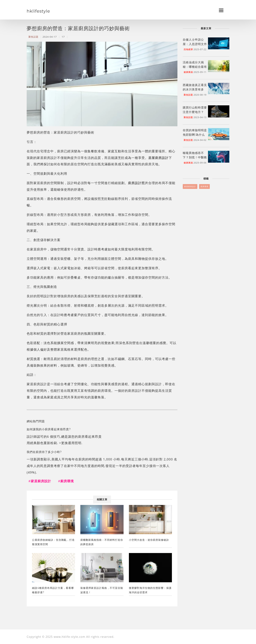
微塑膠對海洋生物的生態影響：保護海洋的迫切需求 (150, 590)
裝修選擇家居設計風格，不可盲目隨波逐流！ (102, 590)
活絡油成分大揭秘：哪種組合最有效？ (195, 67)
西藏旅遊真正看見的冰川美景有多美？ (195, 89)
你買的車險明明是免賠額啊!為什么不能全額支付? (195, 135)
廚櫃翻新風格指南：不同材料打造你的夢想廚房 (102, 542)
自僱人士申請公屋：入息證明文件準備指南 (195, 44)
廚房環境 (204, 186)
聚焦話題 (33, 37)
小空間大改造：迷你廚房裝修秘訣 (149, 540)
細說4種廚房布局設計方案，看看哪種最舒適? (53, 590)
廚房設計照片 (138, 183)
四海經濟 (188, 49)
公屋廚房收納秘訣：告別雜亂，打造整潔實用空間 (53, 542)
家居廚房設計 (190, 186)
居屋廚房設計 (158, 158)
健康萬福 (188, 72)
